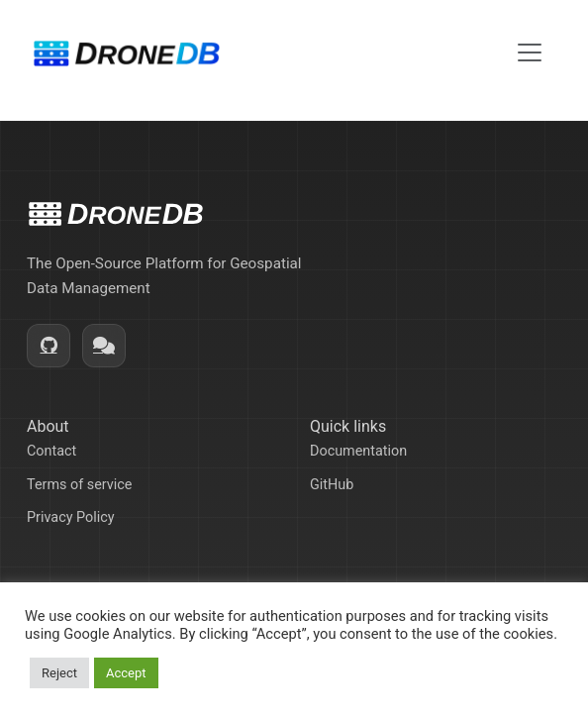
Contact (51, 451)
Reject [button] (59, 673)
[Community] (104, 346)
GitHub (332, 485)
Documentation (358, 451)
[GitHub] (49, 346)
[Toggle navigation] (530, 52)
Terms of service (80, 485)
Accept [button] (126, 673)
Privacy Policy (71, 517)
